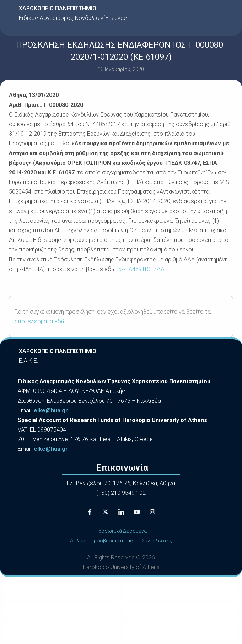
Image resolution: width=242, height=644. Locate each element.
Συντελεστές (157, 541)
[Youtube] (137, 512)
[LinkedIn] (121, 512)
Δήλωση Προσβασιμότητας (101, 541)
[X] (106, 512)
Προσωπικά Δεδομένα (121, 531)
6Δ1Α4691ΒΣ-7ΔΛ (141, 269)
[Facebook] (90, 512)
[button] (227, 18)
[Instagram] (152, 512)
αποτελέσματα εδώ (40, 321)
